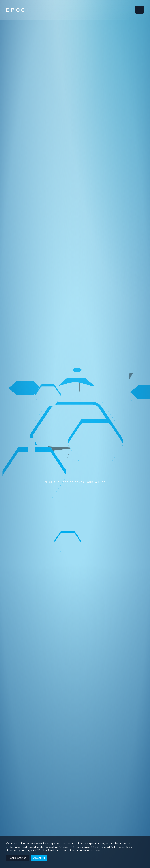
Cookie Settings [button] (17, 858)
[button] (140, 10)
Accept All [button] (39, 858)
